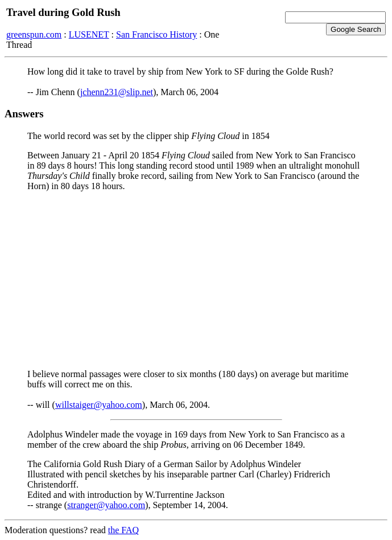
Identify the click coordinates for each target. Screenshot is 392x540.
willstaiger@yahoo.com (99, 405)
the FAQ (123, 530)
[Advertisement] (196, 280)
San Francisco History (156, 34)
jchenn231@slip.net (117, 92)
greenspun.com (34, 34)
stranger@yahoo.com (106, 505)
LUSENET (89, 34)
